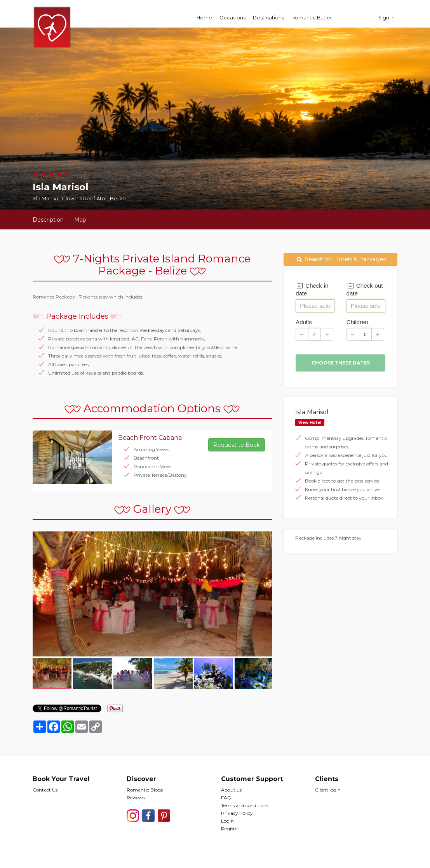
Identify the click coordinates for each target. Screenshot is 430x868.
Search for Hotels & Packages (341, 259)
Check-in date (312, 289)
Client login (328, 790)
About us (231, 790)
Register (230, 829)
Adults (304, 322)
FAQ (226, 798)
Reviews (136, 798)
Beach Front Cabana (150, 438)
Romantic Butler (312, 18)
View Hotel (310, 423)
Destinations (268, 18)
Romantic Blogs (145, 790)
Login (227, 821)
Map (80, 220)
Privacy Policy (237, 813)
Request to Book (237, 445)
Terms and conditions (245, 805)
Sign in (386, 18)
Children (357, 322)
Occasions (232, 18)
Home (204, 18)
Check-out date (365, 289)
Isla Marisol (312, 412)
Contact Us (45, 790)
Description (48, 220)
